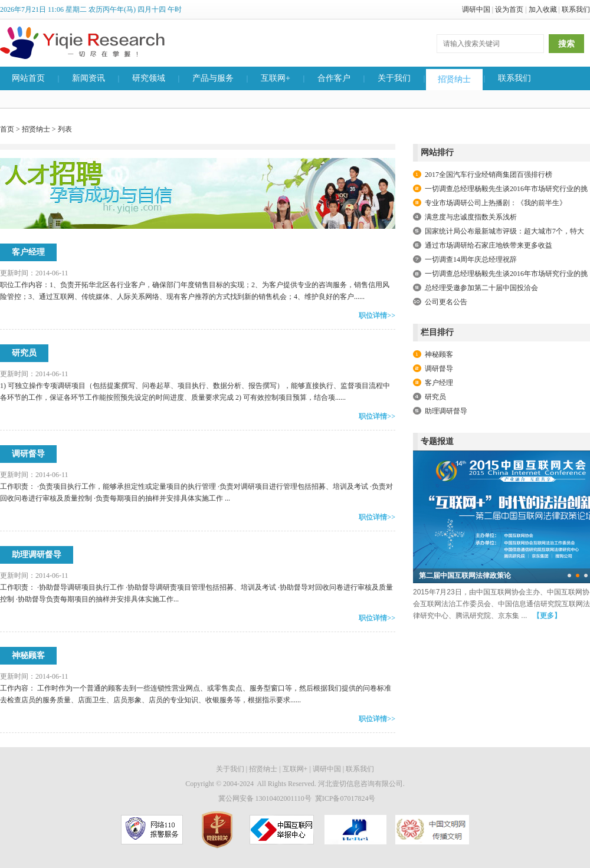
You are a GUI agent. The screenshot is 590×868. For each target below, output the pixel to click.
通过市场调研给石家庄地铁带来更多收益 (489, 245)
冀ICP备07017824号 (345, 798)
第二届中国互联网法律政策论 (465, 576)
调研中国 (476, 9)
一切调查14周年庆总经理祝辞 (471, 259)
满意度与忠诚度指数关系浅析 (471, 217)
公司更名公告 (446, 302)
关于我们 (394, 78)
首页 (7, 129)
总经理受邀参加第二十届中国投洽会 (481, 288)
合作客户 (334, 78)
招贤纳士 (454, 79)
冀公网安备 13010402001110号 (265, 798)
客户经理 (28, 252)
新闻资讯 (88, 78)
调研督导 (28, 454)
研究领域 (149, 78)
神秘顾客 (28, 655)
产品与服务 (213, 78)
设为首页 (509, 9)
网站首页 (28, 78)
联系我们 (576, 9)
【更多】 (547, 616)
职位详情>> (377, 315)
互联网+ (276, 78)
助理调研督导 (37, 555)
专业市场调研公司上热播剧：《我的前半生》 (496, 203)
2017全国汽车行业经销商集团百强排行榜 (489, 175)
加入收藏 (543, 9)
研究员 (24, 353)
